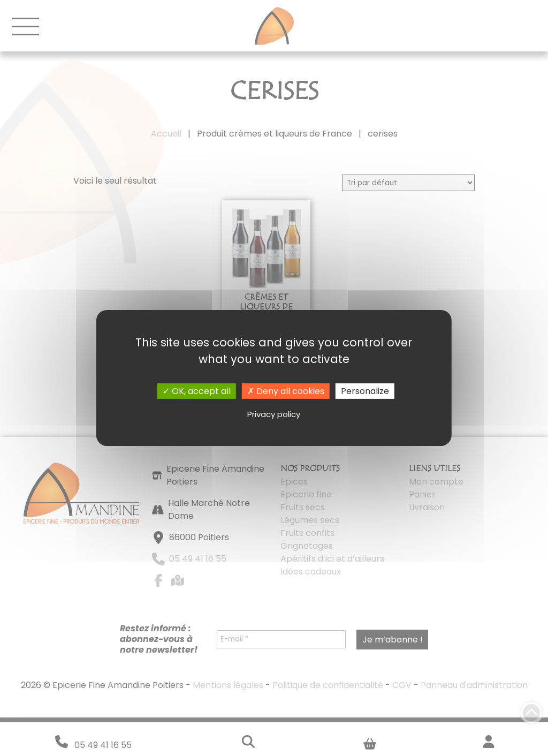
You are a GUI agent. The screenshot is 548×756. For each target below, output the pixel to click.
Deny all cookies (286, 391)
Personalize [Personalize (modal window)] (365, 391)
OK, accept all (197, 391)
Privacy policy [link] (274, 414)
